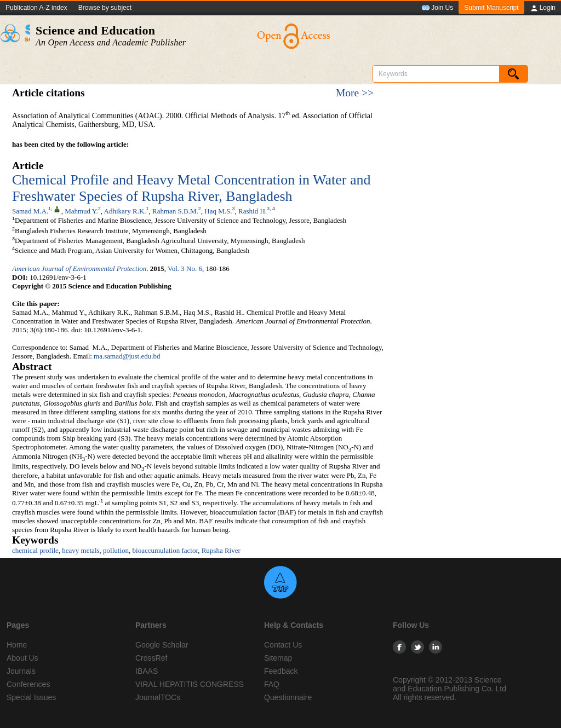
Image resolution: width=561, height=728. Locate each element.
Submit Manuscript (491, 8)
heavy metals (81, 550)
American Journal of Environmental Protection (79, 268)
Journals (21, 671)
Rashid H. (253, 210)
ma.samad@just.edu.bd (127, 356)
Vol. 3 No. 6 (185, 268)
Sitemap (278, 658)
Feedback (281, 671)
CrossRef (151, 658)
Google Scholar (162, 645)
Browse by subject (105, 8)
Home (17, 645)
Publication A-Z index (36, 8)
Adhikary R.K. (125, 210)
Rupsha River (221, 550)
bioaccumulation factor (165, 550)
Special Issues (31, 697)
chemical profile (35, 550)
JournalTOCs (158, 697)
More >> (355, 93)
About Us (22, 658)
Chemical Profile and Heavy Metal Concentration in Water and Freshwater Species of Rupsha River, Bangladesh (191, 188)
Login (543, 8)
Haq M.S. (218, 210)
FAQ (272, 684)
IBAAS (147, 671)
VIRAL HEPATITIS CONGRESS (190, 684)
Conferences (28, 684)
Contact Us (283, 645)
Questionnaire (288, 697)
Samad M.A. (30, 210)
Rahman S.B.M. (175, 210)
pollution (116, 550)
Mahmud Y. (81, 210)
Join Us (437, 8)
